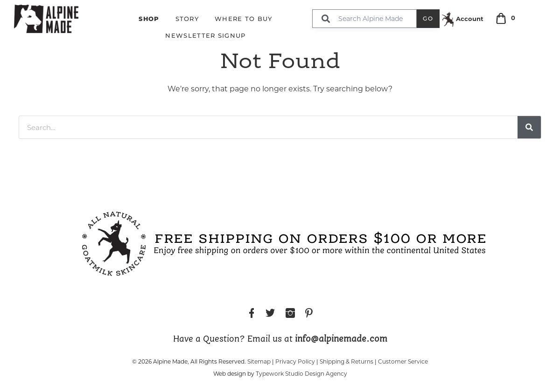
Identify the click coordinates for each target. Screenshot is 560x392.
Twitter (270, 314)
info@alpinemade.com (341, 339)
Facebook (252, 314)
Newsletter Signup (205, 35)
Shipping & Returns (346, 361)
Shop (149, 19)
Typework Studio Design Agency (301, 374)
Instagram (290, 314)
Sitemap (259, 361)
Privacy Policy (295, 361)
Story (187, 19)
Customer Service (403, 361)
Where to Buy (244, 19)
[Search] (529, 127)
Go (428, 18)
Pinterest (309, 314)
